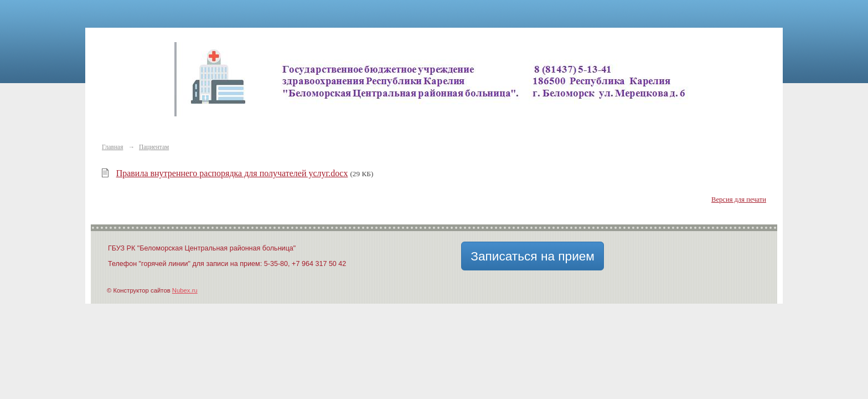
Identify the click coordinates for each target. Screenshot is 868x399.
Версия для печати (739, 199)
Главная (112, 147)
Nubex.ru (185, 290)
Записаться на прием (533, 256)
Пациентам (154, 147)
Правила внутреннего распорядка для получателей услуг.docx (232, 173)
